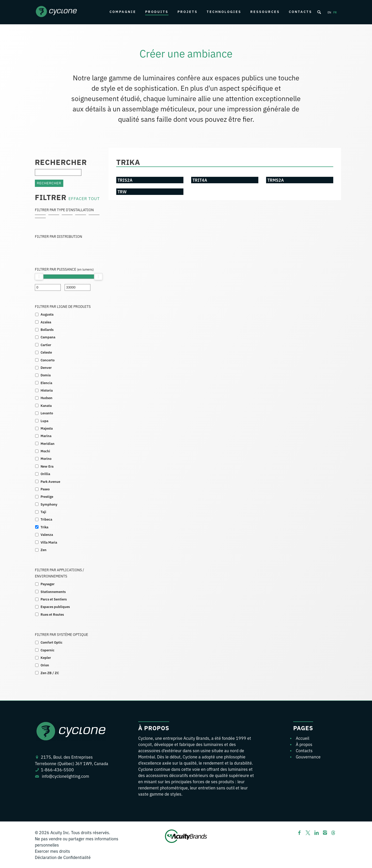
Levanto (47, 413)
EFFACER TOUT (84, 198)
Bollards (47, 329)
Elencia (46, 383)
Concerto (48, 360)
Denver (46, 367)
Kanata (46, 405)
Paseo (45, 489)
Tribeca (46, 519)
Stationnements (53, 592)
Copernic (48, 650)
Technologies (224, 12)
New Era (47, 466)
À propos (304, 744)
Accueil (303, 738)
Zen (44, 550)
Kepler (46, 657)
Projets (188, 12)
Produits (157, 12)
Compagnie (123, 12)
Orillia (45, 474)
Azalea (46, 322)
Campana (48, 337)
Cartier (46, 345)
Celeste (46, 352)
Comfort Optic (52, 642)
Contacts (300, 12)
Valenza (47, 534)
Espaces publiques (55, 607)
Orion (45, 665)
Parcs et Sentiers (54, 599)
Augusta (47, 314)
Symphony (49, 504)
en (329, 12)
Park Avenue (50, 481)
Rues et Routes (52, 614)
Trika (44, 527)
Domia (46, 375)
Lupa (44, 421)
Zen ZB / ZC (50, 673)
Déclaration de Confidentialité (63, 857)
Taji (43, 512)
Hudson (47, 398)
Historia (47, 390)
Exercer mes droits (52, 851)
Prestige (47, 496)
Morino (46, 458)
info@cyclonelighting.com (65, 776)
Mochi (45, 451)
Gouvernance (308, 757)
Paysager (48, 584)
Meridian (48, 443)
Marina (46, 436)
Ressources (265, 12)
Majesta (47, 428)
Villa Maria (49, 542)
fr (335, 12)
